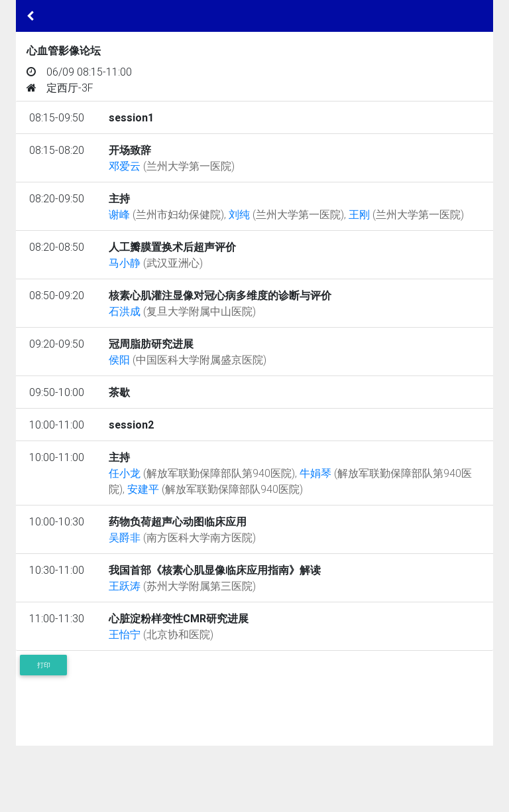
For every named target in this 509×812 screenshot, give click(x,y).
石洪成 (182, 311)
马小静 (156, 263)
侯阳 (188, 360)
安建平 (215, 489)
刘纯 (286, 214)
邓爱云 (172, 166)
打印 (44, 665)
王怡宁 (161, 634)
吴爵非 (182, 537)
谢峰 (166, 214)
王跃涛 (182, 586)
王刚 (406, 214)
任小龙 (202, 473)
